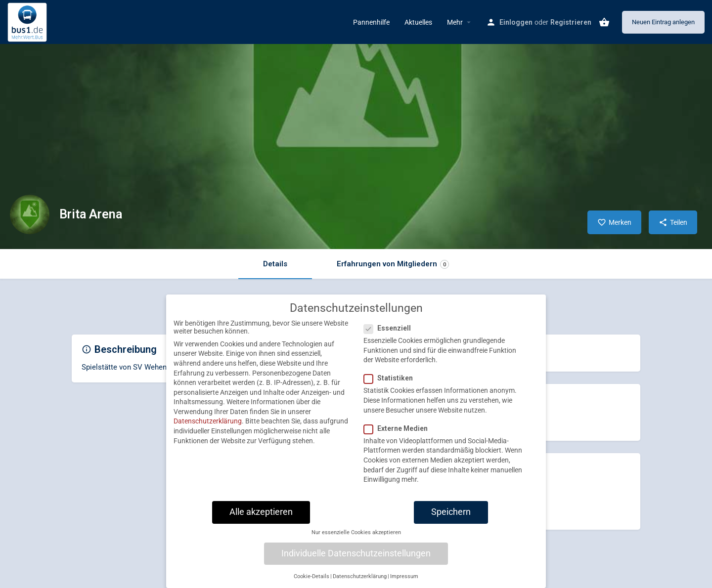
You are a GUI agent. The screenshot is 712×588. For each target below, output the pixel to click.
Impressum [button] (404, 582)
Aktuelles (418, 22)
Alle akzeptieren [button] (261, 518)
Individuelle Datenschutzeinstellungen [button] (356, 559)
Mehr (455, 22)
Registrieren (571, 22)
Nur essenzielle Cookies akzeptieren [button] (356, 538)
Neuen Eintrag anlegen (663, 22)
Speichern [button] (451, 518)
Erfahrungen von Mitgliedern (393, 264)
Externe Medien (399, 434)
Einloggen (516, 22)
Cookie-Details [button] (311, 582)
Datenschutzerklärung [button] (360, 582)
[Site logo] (28, 21)
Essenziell (390, 334)
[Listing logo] (30, 214)
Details (275, 264)
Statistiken (391, 384)
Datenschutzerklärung (208, 427)
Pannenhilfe (371, 22)
